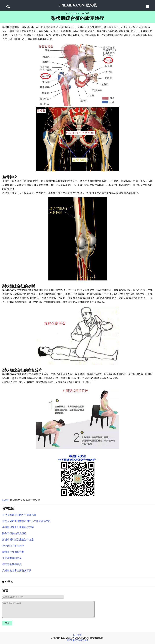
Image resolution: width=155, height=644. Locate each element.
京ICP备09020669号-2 (77, 640)
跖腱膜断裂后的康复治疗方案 (18, 540)
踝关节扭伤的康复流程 (14, 533)
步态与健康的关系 (12, 558)
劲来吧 (6, 500)
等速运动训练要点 (12, 564)
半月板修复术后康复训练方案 (18, 527)
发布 (7, 623)
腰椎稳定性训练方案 (13, 552)
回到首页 (77, 635)
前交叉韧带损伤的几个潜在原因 (19, 515)
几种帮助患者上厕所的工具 (17, 571)
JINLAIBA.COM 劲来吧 (77, 5)
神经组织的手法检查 (13, 546)
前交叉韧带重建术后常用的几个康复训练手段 (26, 521)
